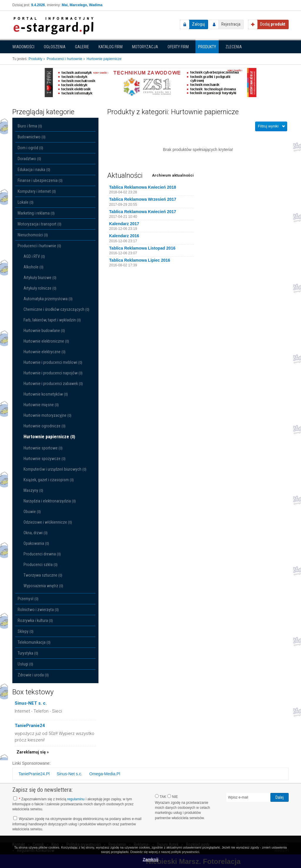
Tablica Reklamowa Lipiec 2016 (140, 260)
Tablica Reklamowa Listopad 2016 (142, 248)
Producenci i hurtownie (39, 246)
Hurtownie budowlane (44, 331)
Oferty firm (178, 47)
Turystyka (28, 653)
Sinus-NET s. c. (31, 703)
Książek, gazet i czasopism (49, 480)
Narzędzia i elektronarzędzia (50, 501)
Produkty (207, 47)
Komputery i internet (37, 191)
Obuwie (32, 512)
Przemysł (28, 599)
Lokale (26, 202)
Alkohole (34, 267)
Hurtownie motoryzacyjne (47, 415)
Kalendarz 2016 (124, 236)
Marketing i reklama (36, 213)
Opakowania (36, 543)
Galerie (82, 47)
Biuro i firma (30, 126)
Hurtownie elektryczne (45, 352)
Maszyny (33, 490)
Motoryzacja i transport (40, 224)
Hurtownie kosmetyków (46, 394)
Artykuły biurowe (40, 278)
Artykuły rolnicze (40, 288)
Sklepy (26, 631)
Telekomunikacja (34, 642)
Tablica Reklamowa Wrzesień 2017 (143, 199)
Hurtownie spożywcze (45, 459)
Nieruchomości (33, 235)
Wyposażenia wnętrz (43, 586)
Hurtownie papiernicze (49, 437)
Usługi (25, 664)
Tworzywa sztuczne (43, 575)
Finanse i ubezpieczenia (40, 180)
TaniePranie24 (30, 726)
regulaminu (76, 799)
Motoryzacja (145, 47)
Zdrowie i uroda (33, 675)
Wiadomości (23, 47)
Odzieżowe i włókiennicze (48, 522)
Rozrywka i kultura (35, 620)
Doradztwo (29, 159)
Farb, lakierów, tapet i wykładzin (52, 320)
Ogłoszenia (55, 47)
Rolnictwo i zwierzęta (38, 610)
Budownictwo (32, 137)
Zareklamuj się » (33, 752)
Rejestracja (231, 24)
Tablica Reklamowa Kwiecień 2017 (143, 212)
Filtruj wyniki (268, 126)
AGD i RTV (34, 256)
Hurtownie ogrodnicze (45, 426)
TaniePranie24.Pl (34, 774)
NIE (173, 796)
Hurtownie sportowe (43, 448)
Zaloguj (198, 24)
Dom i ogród (30, 148)
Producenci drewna (42, 554)
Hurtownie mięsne (41, 405)
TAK (161, 796)
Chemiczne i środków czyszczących (56, 309)
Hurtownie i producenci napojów (53, 373)
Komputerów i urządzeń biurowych (55, 469)
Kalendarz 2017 (124, 224)
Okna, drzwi (36, 533)
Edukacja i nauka (34, 170)
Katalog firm (111, 47)
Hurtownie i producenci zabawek (53, 384)
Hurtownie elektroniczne (46, 341)
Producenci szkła (41, 565)
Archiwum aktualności (173, 175)
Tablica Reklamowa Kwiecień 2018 (143, 187)
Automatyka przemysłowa (48, 299)
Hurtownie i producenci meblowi (53, 362)
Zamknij (151, 859)
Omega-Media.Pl (105, 774)
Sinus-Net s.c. (70, 774)
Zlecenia (234, 47)
